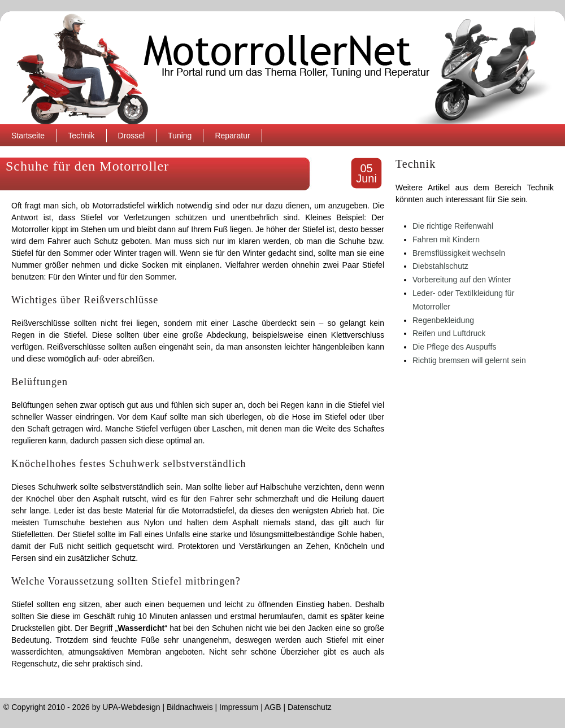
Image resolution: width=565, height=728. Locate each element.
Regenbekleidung (443, 320)
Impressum (239, 707)
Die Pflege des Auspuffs (454, 347)
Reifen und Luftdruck (449, 333)
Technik (81, 136)
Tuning (180, 136)
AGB (273, 707)
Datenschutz (310, 707)
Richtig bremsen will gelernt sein (469, 360)
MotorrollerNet (282, 68)
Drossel (131, 136)
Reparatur (232, 136)
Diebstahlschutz (440, 266)
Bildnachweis (190, 707)
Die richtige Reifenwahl (453, 226)
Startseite (28, 136)
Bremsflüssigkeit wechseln (459, 253)
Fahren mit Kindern (446, 239)
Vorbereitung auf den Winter (462, 280)
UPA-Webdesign (131, 707)
